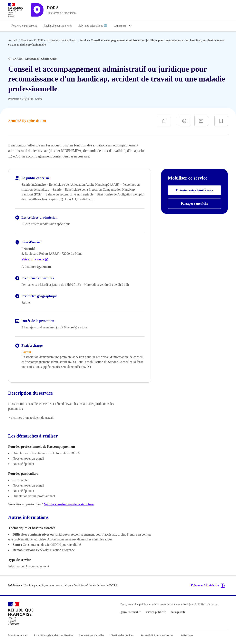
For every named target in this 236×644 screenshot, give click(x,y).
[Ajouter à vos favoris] (221, 121)
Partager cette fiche (194, 204)
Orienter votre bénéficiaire (195, 190)
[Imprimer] (184, 121)
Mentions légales (18, 635)
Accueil (13, 40)
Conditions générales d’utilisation (53, 635)
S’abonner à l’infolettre (208, 586)
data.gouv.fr (178, 612)
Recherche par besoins (24, 26)
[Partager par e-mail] (201, 121)
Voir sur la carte (35, 259)
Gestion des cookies (122, 635)
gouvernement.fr (131, 612)
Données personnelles (92, 635)
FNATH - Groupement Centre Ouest (48, 40)
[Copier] (164, 121)
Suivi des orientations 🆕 (93, 26)
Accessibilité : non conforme (157, 635)
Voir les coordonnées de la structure (69, 504)
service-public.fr (156, 612)
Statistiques (186, 635)
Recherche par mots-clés (58, 26)
